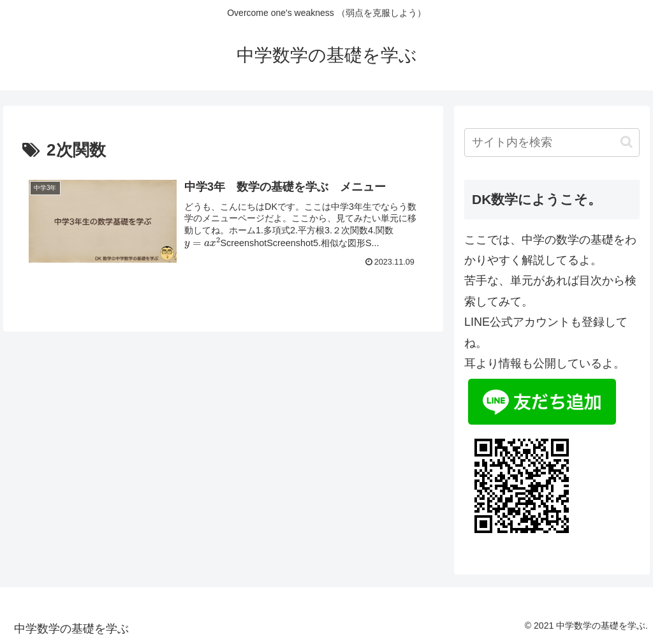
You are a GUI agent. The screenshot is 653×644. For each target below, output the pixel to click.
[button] (627, 142)
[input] (552, 143)
